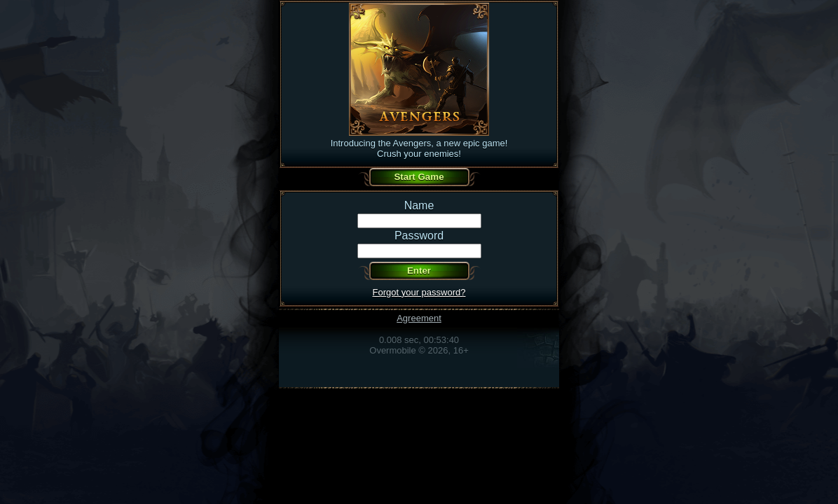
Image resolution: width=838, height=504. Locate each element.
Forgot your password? (419, 292)
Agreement (419, 318)
